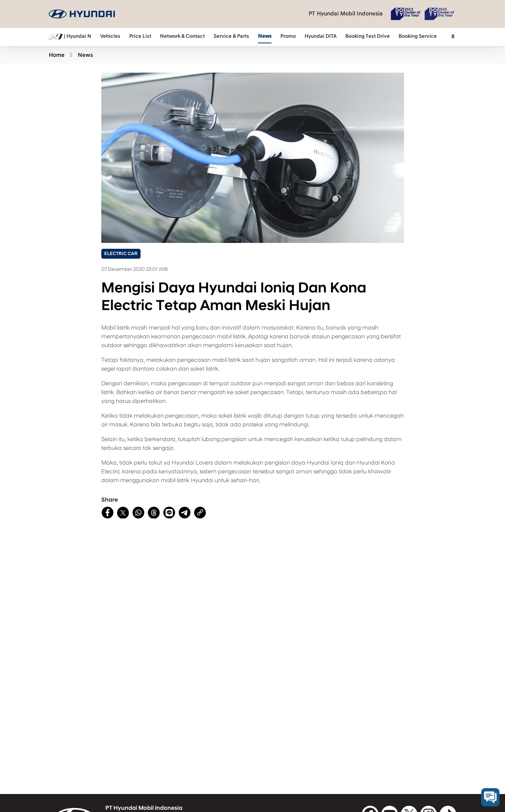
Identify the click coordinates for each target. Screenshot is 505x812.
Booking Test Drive (368, 36)
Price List (140, 36)
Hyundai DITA (321, 36)
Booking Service (418, 36)
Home (57, 55)
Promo (288, 36)
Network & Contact (182, 36)
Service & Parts (231, 36)
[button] (453, 37)
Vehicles (110, 36)
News (265, 36)
